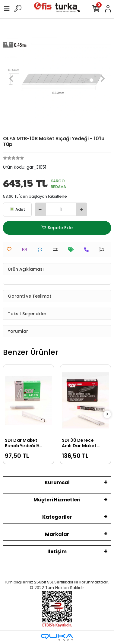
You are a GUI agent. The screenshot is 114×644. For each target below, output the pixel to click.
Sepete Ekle (57, 228)
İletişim (57, 552)
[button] (11, 78)
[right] (107, 414)
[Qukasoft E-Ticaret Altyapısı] (57, 637)
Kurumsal (57, 482)
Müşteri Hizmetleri (57, 500)
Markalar (57, 534)
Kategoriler (57, 517)
